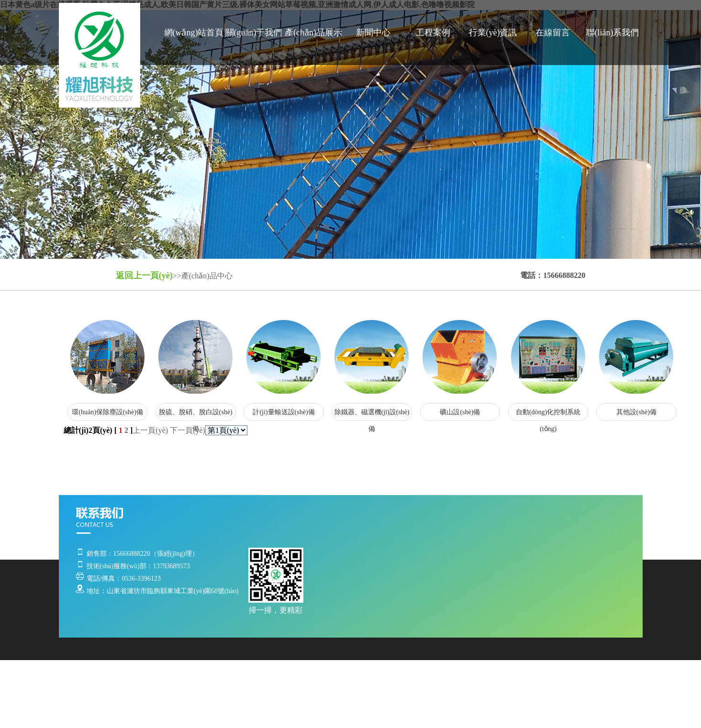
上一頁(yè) (150, 430)
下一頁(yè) (188, 430)
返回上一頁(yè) (144, 276)
